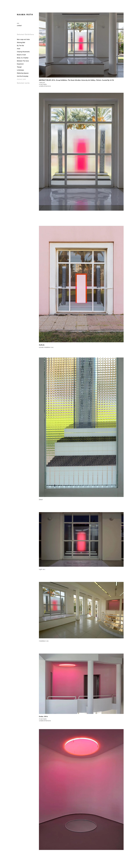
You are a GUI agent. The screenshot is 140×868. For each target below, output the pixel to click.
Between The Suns (23, 61)
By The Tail (20, 46)
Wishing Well (21, 42)
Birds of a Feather (23, 58)
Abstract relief (21, 79)
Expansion (20, 64)
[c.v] (18, 23)
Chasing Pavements (23, 52)
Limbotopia (20, 70)
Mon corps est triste (23, 39)
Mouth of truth (21, 55)
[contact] (19, 26)
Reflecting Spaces (23, 73)
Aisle (19, 49)
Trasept (19, 67)
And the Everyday (23, 76)
